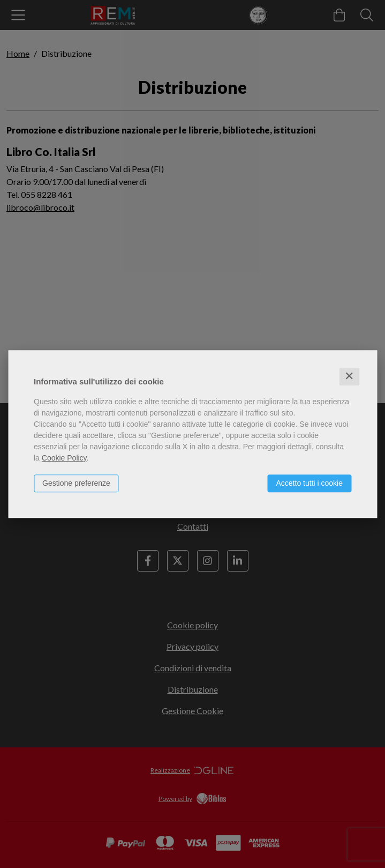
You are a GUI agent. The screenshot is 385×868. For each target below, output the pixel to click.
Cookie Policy (64, 458)
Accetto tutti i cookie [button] (309, 483)
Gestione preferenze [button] (76, 483)
